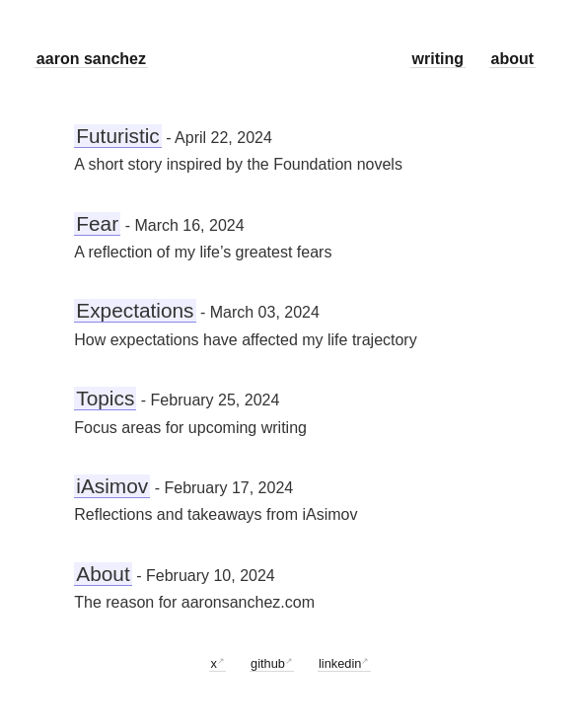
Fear (97, 223)
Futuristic (117, 136)
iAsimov (112, 486)
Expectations (135, 310)
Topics (105, 398)
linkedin (340, 663)
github (268, 663)
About (103, 574)
